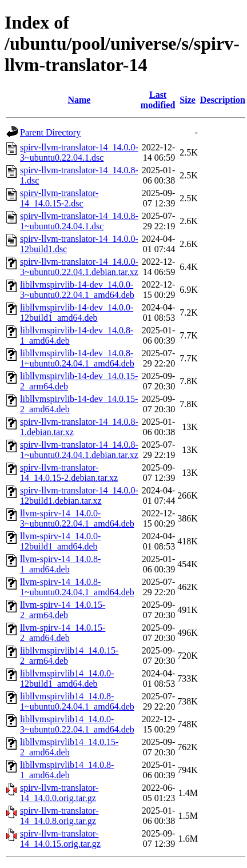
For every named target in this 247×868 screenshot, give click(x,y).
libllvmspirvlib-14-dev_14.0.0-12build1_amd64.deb (77, 312)
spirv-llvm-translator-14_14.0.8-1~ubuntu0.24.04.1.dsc (79, 221)
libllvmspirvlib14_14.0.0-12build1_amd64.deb (67, 678)
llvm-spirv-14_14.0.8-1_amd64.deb (60, 564)
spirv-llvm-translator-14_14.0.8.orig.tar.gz (59, 816)
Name (79, 100)
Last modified (158, 100)
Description (223, 100)
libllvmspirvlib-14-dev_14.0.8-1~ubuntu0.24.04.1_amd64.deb (77, 358)
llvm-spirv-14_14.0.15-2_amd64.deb (63, 633)
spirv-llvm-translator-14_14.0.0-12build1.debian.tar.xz (79, 495)
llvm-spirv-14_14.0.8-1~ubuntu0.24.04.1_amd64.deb (77, 587)
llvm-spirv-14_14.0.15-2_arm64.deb (63, 610)
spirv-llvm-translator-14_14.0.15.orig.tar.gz (60, 839)
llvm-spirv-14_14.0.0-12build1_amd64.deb (60, 541)
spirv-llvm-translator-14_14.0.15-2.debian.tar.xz (69, 473)
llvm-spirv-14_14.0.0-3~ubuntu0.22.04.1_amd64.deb (77, 518)
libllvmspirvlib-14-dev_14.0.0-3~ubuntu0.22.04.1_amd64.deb (77, 290)
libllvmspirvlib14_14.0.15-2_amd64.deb (69, 747)
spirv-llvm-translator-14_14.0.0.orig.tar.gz (59, 793)
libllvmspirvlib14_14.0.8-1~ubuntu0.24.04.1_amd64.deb (77, 701)
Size (188, 100)
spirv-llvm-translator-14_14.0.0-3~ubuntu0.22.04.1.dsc (79, 152)
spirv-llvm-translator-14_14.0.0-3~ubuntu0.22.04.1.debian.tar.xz (79, 267)
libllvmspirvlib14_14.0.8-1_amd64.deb (67, 770)
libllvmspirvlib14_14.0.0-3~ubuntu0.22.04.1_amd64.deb (77, 724)
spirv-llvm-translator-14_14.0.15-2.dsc (59, 198)
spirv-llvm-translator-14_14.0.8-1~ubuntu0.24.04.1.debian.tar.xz (79, 450)
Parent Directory (50, 132)
